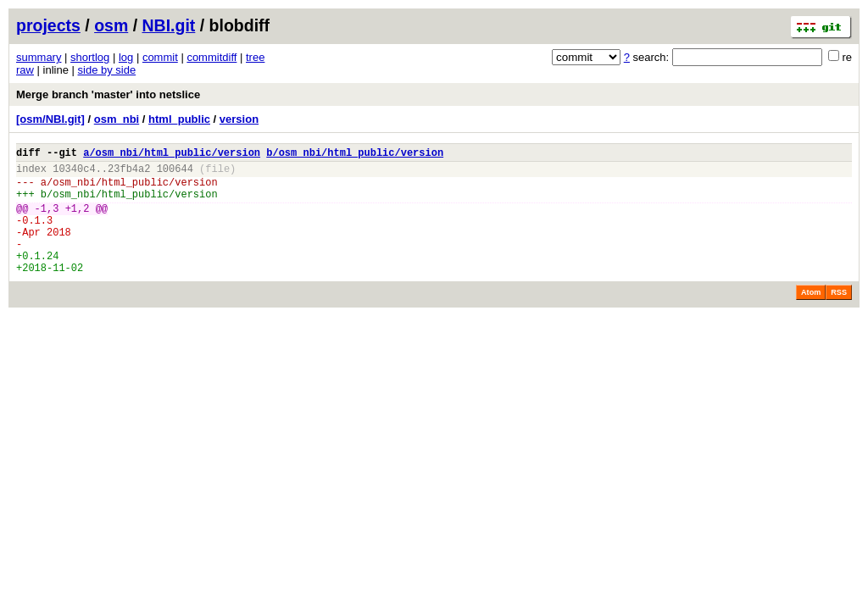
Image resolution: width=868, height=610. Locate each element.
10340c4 (74, 173)
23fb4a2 (129, 173)
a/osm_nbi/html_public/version (172, 155)
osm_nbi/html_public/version (135, 189)
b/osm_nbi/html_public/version (355, 155)
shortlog (90, 57)
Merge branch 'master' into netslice (108, 94)
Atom (811, 318)
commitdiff (211, 57)
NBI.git (169, 25)
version (239, 119)
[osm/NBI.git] (50, 119)
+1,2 (78, 221)
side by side (107, 70)
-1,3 (47, 221)
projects (48, 25)
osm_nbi (117, 119)
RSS (839, 318)
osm (111, 25)
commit (160, 57)
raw (25, 70)
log (126, 57)
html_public (179, 119)
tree (255, 57)
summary (39, 57)
